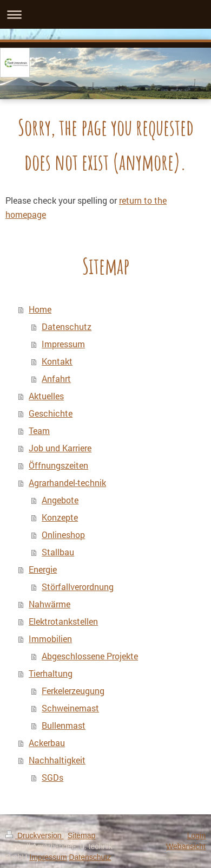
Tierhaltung (51, 673)
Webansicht (186, 846)
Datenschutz (67, 326)
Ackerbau (47, 743)
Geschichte (51, 413)
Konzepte (60, 517)
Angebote (60, 500)
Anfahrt (56, 378)
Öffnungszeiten (58, 465)
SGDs (52, 777)
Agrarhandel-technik (67, 482)
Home (40, 309)
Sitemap (81, 835)
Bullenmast (64, 725)
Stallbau (58, 552)
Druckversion (34, 835)
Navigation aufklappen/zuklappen (105, 14)
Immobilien (50, 639)
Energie (43, 569)
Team (39, 430)
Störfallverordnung (78, 587)
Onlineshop (63, 535)
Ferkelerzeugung (73, 691)
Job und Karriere (60, 448)
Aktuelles (46, 396)
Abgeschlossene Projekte (90, 656)
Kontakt (57, 361)
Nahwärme (50, 604)
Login (196, 835)
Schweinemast (70, 708)
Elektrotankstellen (63, 621)
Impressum (63, 344)
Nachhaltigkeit (57, 760)
